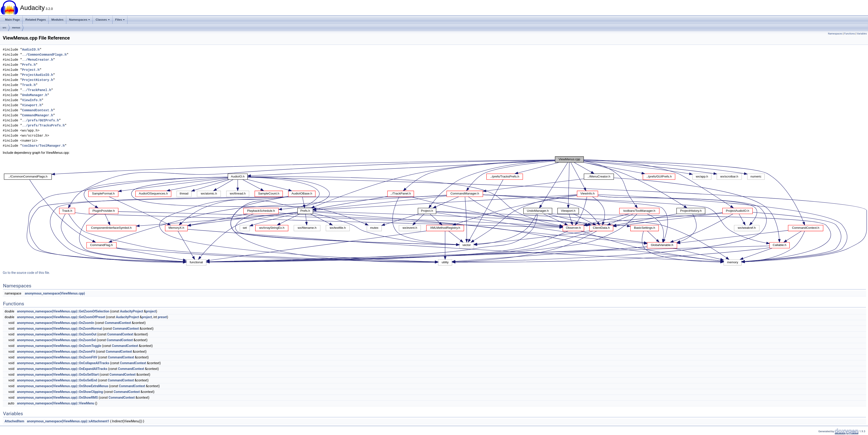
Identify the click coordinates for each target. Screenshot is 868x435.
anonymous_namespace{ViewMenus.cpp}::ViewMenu (56, 403)
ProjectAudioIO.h (38, 75)
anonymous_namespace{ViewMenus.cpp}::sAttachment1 (68, 421)
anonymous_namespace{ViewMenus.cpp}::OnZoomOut (57, 334)
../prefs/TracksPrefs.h (43, 125)
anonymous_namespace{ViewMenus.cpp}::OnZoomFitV (57, 357)
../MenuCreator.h (38, 60)
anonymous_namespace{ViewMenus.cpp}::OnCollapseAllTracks (63, 363)
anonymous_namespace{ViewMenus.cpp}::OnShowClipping (60, 392)
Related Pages (36, 20)
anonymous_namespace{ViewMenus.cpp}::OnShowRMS (57, 398)
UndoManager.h (35, 95)
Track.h (29, 85)
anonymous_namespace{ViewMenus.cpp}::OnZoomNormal (60, 329)
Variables (862, 34)
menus (16, 28)
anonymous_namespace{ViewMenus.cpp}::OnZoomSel (56, 340)
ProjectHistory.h (38, 80)
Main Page (12, 20)
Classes (103, 20)
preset (162, 317)
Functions (849, 34)
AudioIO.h (31, 50)
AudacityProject (132, 311)
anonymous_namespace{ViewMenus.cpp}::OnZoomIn (56, 323)
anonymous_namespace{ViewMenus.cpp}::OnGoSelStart (58, 375)
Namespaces (80, 20)
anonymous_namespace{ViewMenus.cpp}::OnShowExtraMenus (63, 386)
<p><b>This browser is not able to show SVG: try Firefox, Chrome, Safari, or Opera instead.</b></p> (435, 211)
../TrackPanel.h (37, 90)
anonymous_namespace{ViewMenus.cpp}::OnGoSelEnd (57, 380)
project (151, 311)
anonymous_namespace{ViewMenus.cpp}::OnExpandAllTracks (62, 369)
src (4, 28)
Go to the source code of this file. (26, 273)
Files (120, 20)
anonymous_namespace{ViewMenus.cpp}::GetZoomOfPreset (61, 317)
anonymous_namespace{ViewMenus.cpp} (55, 293)
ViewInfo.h (32, 100)
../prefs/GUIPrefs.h (41, 120)
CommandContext (118, 323)
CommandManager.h (38, 115)
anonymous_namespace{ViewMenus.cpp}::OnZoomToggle (59, 346)
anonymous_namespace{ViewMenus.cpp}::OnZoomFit (56, 352)
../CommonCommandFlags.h (44, 55)
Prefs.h (29, 65)
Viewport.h (32, 105)
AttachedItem (14, 421)
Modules (57, 20)
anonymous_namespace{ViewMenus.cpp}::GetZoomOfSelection (63, 311)
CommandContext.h (38, 110)
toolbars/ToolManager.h (43, 146)
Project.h (31, 70)
